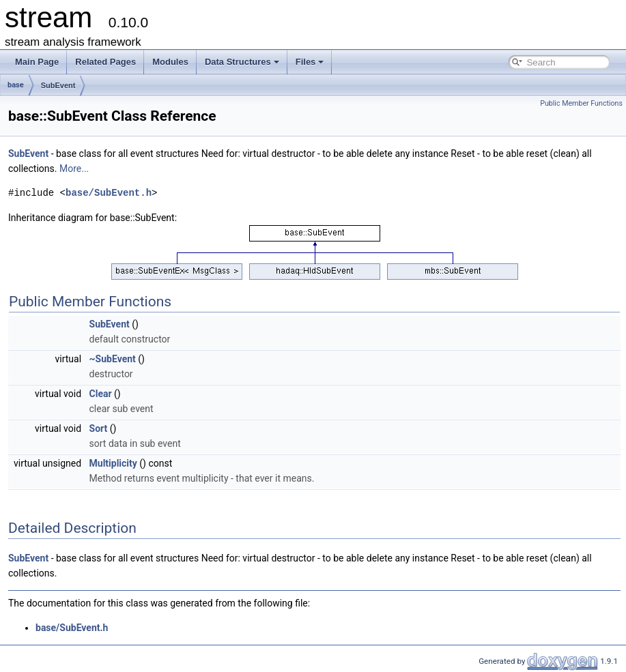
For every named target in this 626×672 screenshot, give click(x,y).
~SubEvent (113, 359)
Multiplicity (113, 463)
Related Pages (105, 62)
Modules (170, 62)
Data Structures (242, 62)
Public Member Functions (581, 103)
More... (74, 169)
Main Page (37, 62)
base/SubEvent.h (109, 193)
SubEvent (58, 85)
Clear (101, 394)
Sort (99, 428)
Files (310, 62)
